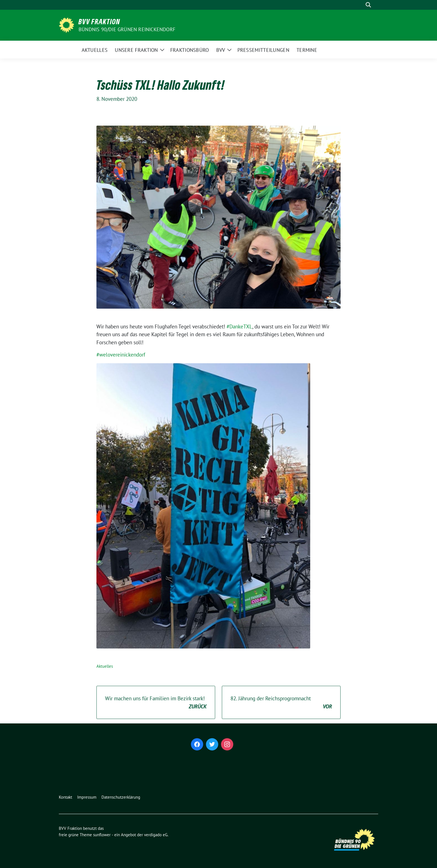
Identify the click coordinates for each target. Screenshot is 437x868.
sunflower (102, 835)
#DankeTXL (239, 326)
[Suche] (360, 5)
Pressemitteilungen (263, 50)
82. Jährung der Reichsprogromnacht (281, 703)
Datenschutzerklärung (121, 797)
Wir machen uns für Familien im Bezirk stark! (156, 703)
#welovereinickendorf (121, 355)
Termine (307, 50)
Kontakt (65, 797)
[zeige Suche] (368, 5)
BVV (221, 50)
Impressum (87, 797)
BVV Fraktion (99, 21)
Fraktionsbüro (190, 50)
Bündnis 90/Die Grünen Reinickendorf (127, 29)
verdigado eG (156, 835)
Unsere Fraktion (136, 50)
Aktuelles (95, 50)
